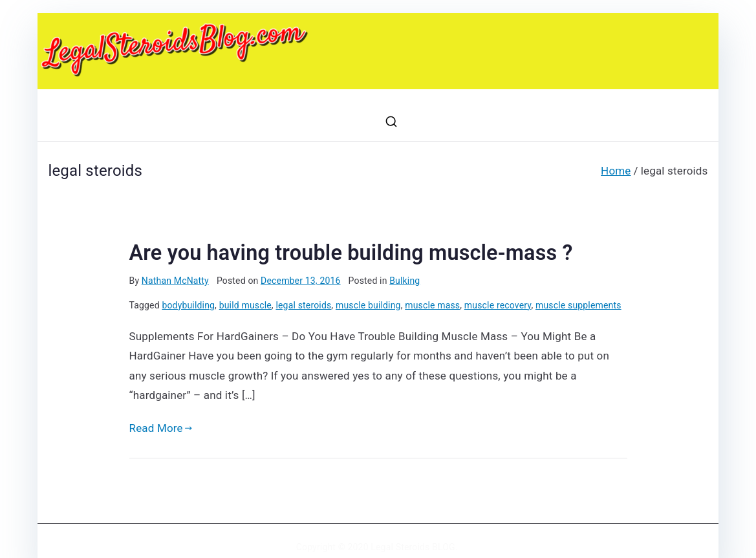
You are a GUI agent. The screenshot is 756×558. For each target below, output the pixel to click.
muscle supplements (578, 305)
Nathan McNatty (175, 281)
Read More (161, 428)
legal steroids (303, 305)
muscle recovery (498, 305)
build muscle (245, 305)
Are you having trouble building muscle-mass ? (351, 253)
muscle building (368, 305)
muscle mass (432, 305)
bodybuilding (188, 305)
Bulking (405, 281)
